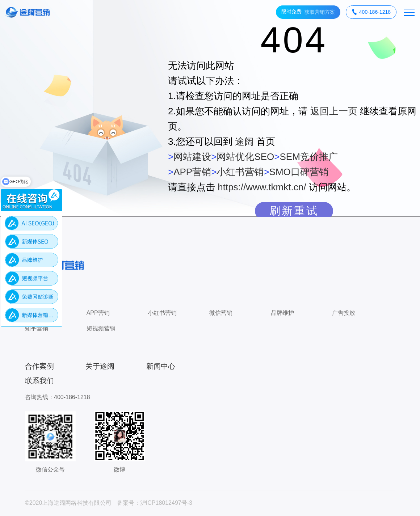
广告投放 (344, 313)
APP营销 (192, 172)
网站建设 (192, 157)
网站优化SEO (245, 157)
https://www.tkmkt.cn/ (262, 187)
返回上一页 (334, 111)
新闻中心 (161, 366)
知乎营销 (37, 328)
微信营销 (221, 313)
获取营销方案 (308, 12)
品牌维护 (282, 313)
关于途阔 (100, 366)
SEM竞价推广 (308, 157)
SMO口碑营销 (299, 172)
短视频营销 (101, 328)
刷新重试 (294, 211)
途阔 (244, 141)
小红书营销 (240, 172)
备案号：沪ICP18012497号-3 (155, 503)
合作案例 (39, 366)
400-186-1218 (371, 12)
